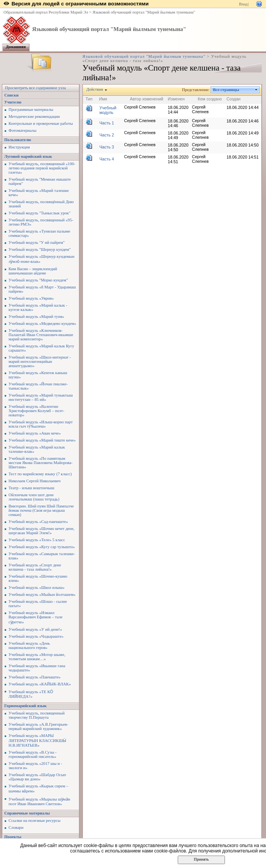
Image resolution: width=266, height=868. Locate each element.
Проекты (13, 837)
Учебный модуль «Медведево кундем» (42, 324)
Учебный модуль (108, 110)
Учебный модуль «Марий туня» (36, 317)
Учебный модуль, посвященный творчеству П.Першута (37, 715)
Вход (243, 4)
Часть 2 (107, 135)
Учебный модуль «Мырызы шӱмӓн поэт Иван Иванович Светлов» (39, 802)
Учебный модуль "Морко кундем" (38, 280)
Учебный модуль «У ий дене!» (35, 629)
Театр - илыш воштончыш (31, 488)
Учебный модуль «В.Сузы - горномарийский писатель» (33, 754)
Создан (233, 99)
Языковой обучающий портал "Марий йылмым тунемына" (144, 12)
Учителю (13, 102)
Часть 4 (107, 159)
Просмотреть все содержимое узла (35, 88)
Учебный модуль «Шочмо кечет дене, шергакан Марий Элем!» (41, 531)
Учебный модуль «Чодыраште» (36, 636)
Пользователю (18, 140)
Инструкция (19, 147)
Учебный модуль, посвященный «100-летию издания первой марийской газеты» (42, 168)
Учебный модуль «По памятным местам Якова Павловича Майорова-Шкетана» (40, 463)
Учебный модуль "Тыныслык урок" (39, 213)
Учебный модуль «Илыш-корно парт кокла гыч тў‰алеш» (41, 424)
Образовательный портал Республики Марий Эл (46, 12)
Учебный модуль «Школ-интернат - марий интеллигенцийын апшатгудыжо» (40, 362)
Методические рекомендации (34, 116)
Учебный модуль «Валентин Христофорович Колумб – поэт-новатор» (36, 411)
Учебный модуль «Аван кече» (35, 433)
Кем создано (210, 99)
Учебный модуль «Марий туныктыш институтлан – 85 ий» (41, 397)
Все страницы (226, 90)
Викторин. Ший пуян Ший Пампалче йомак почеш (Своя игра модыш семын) (41, 510)
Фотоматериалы (22, 130)
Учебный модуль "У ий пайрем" (37, 242)
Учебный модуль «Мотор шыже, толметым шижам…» (37, 657)
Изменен (176, 99)
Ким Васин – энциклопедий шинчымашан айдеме (33, 271)
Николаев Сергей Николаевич (34, 481)
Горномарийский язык (25, 706)
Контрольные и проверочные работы (41, 123)
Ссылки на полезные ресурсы (34, 821)
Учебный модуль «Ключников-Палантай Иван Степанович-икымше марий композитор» (41, 335)
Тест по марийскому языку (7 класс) (40, 474)
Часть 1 (107, 123)
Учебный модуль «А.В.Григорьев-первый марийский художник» (38, 726)
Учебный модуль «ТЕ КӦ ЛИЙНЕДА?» (31, 694)
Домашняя (16, 47)
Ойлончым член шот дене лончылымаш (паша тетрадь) (34, 497)
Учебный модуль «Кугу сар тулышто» (42, 547)
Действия (95, 89)
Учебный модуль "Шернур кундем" (40, 249)
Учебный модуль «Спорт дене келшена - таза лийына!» (35, 567)
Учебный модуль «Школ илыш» (37, 588)
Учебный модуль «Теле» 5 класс (37, 540)
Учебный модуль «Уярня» (31, 298)
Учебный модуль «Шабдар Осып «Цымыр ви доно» (37, 777)
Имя (103, 99)
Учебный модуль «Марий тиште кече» (42, 440)
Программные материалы (31, 110)
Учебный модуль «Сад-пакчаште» (38, 522)
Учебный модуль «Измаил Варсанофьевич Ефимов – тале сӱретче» (36, 617)
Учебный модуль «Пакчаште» (35, 677)
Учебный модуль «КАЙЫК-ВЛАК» (40, 684)
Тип (89, 99)
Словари (16, 827)
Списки (11, 95)
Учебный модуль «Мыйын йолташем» (42, 594)
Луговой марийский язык (28, 156)
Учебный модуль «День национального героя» (29, 645)
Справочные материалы (27, 813)
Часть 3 (107, 147)
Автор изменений (147, 99)
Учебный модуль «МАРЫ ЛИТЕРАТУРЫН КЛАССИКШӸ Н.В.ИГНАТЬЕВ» (37, 740)
